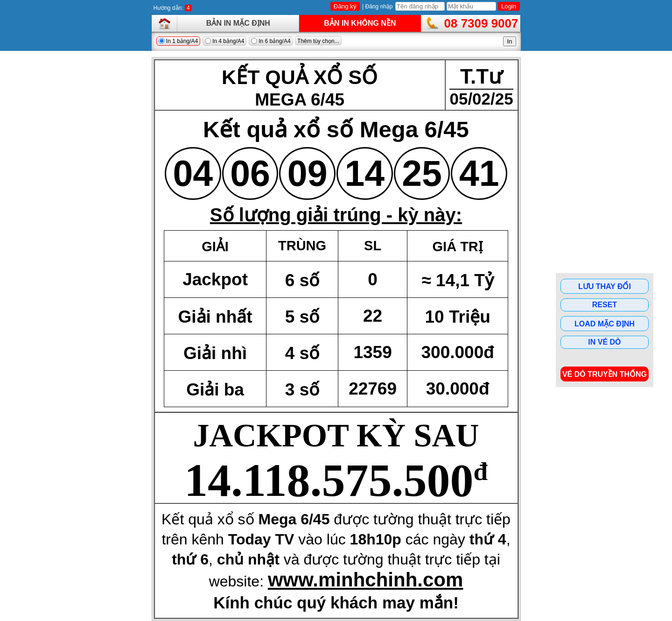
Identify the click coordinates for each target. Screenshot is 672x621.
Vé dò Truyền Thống (605, 374)
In (509, 41)
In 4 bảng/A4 (225, 41)
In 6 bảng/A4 (271, 41)
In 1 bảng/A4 (178, 41)
